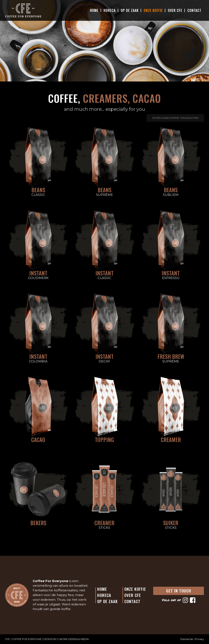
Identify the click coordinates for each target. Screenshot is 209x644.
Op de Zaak (107, 601)
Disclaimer (187, 639)
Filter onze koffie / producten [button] (175, 118)
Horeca (110, 10)
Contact (194, 10)
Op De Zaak (130, 10)
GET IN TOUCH (179, 591)
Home (94, 10)
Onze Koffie (153, 10)
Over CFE (175, 10)
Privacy (200, 639)
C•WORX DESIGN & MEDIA (73, 639)
